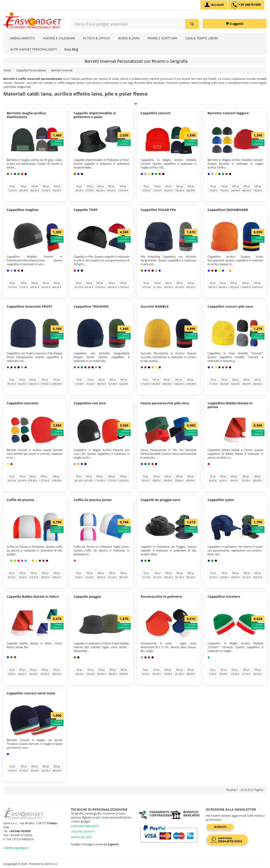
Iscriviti (220, 827)
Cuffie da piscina (20, 500)
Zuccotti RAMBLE (155, 306)
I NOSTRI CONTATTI (83, 832)
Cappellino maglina (23, 210)
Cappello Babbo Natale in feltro (33, 596)
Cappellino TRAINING (91, 306)
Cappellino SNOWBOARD (228, 210)
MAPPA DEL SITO (81, 837)
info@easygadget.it (16, 848)
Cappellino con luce (90, 403)
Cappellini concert (156, 113)
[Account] (214, 5)
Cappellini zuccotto (23, 403)
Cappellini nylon (221, 500)
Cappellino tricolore (224, 596)
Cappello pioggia (87, 596)
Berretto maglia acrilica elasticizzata (26, 115)
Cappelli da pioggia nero (161, 500)
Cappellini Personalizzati (31, 70)
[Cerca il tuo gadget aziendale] (192, 24)
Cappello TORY (86, 210)
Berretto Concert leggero (228, 113)
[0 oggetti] (235, 24)
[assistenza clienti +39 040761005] (246, 5)
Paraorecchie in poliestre (161, 596)
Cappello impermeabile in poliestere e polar (95, 115)
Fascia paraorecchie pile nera (165, 403)
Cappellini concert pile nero (230, 306)
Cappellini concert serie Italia (31, 693)
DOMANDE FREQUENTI (85, 826)
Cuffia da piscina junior (93, 500)
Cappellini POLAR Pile (158, 210)
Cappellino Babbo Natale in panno (230, 405)
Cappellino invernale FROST (29, 306)
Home (7, 70)
